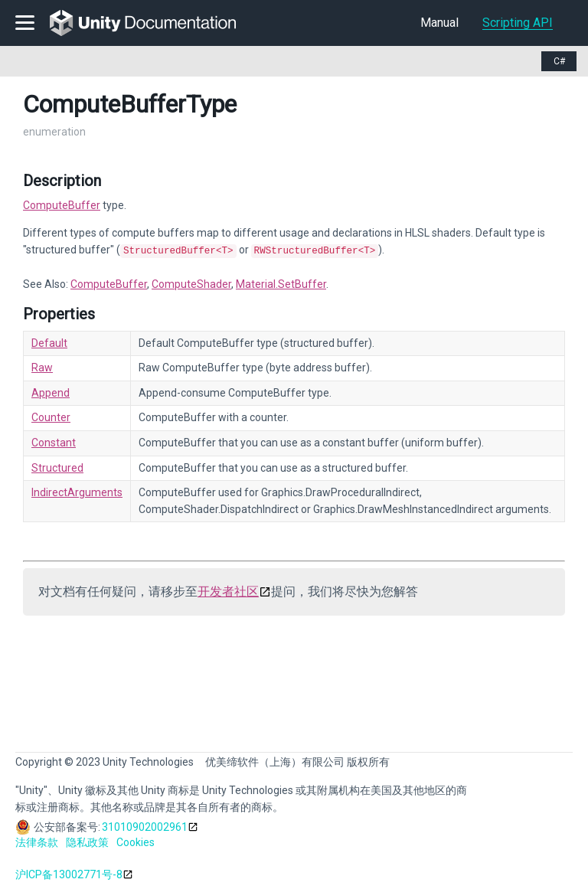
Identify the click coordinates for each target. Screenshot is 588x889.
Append (51, 391)
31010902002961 (145, 825)
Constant (54, 441)
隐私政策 (87, 841)
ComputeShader (191, 283)
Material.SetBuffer (281, 283)
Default (49, 342)
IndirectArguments (77, 491)
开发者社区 (228, 590)
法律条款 (37, 841)
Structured (57, 466)
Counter (51, 416)
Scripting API (518, 23)
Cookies (136, 841)
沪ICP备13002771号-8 (69, 873)
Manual (439, 23)
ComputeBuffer (62, 205)
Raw (42, 366)
